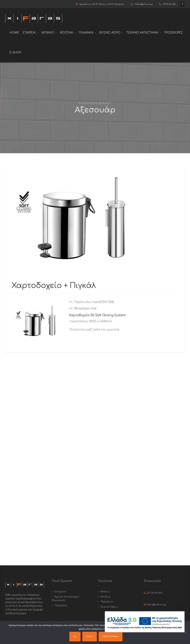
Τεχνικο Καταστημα (142, 33)
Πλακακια (86, 33)
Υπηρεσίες (61, 605)
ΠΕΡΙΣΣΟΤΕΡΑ (111, 636)
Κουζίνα (105, 597)
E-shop (15, 53)
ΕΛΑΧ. (90, 636)
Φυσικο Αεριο (110, 33)
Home (14, 33)
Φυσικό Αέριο (109, 607)
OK (75, 636)
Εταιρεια (29, 33)
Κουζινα (66, 33)
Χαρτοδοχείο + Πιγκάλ (54, 286)
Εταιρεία (60, 592)
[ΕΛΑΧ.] (186, 632)
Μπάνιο (105, 592)
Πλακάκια (107, 602)
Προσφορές (173, 33)
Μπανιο (48, 33)
